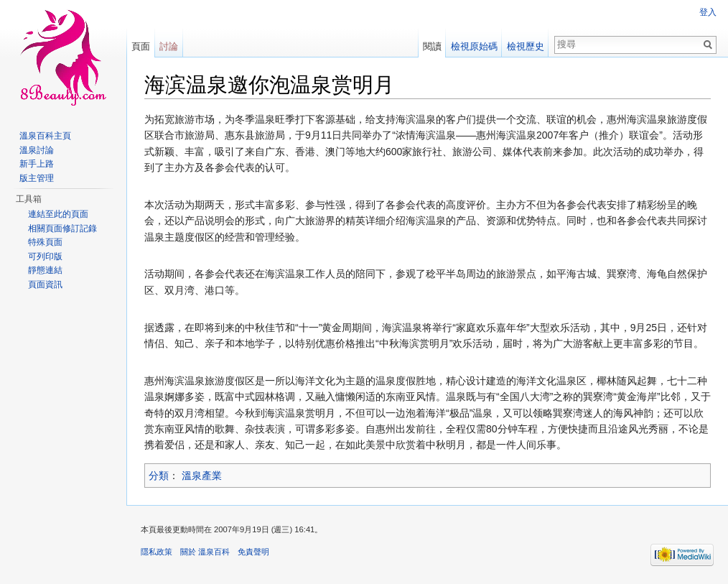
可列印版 (45, 256)
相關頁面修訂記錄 (62, 228)
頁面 (141, 46)
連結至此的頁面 (58, 214)
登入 (708, 12)
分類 (159, 476)
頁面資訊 (45, 284)
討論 (169, 46)
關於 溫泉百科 (205, 552)
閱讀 (432, 46)
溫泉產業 (202, 476)
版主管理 (37, 178)
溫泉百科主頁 (45, 136)
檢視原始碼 (474, 46)
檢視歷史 (526, 46)
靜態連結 (45, 270)
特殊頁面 (45, 242)
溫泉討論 (37, 150)
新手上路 (37, 164)
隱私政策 (157, 552)
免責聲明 (253, 552)
